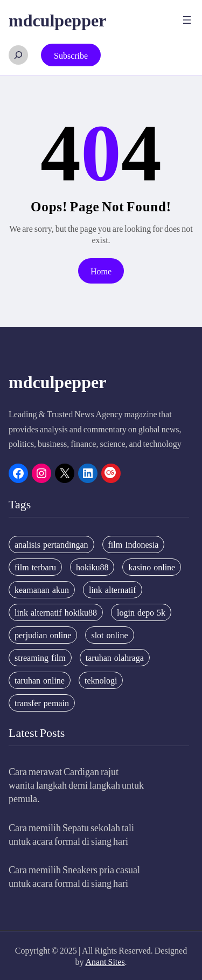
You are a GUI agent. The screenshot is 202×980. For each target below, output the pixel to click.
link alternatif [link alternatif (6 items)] (113, 590)
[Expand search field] (18, 55)
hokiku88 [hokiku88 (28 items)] (92, 567)
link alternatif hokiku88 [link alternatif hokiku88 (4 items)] (56, 612)
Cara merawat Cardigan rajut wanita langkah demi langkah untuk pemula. (76, 785)
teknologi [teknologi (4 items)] (101, 680)
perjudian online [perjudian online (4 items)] (43, 635)
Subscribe (71, 55)
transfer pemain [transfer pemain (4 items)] (42, 703)
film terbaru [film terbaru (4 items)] (35, 567)
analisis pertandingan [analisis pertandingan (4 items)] (51, 544)
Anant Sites (105, 961)
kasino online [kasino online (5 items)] (152, 567)
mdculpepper (57, 19)
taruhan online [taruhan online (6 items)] (40, 680)
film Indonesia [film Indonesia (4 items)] (134, 544)
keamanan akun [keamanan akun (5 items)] (42, 590)
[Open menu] (187, 20)
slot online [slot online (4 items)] (109, 635)
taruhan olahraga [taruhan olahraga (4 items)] (115, 658)
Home (101, 271)
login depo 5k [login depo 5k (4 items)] (141, 612)
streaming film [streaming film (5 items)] (40, 658)
